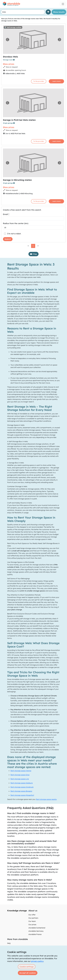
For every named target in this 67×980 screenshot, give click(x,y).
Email (6, 214)
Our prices (32, 924)
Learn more (56, 81)
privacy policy (37, 961)
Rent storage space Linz (20, 779)
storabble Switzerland (37, 928)
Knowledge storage (17, 911)
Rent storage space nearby (46, 799)
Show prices (9, 64)
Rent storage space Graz (20, 775)
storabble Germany (36, 931)
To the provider (39, 81)
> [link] (38, 246)
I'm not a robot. (14, 234)
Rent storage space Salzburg (22, 783)
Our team (32, 921)
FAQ (9, 943)
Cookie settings (27, 967)
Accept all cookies (28, 973)
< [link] (28, 246)
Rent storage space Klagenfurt (22, 795)
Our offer (32, 915)
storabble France (35, 934)
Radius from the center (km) (16, 223)
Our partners (33, 918)
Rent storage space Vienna (21, 771)
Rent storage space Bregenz (21, 791)
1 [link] (33, 246)
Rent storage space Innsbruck (22, 787)
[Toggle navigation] (63, 4)
